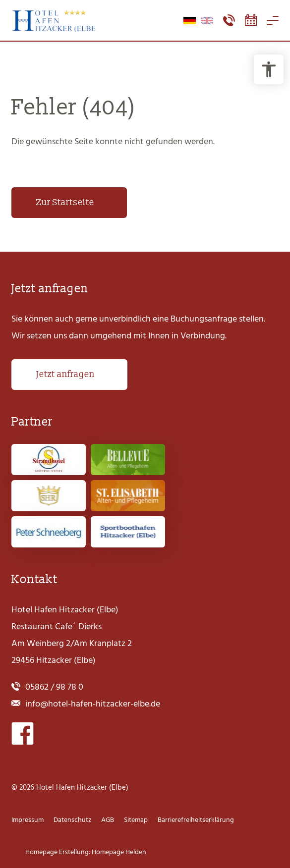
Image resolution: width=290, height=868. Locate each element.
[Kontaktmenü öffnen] (229, 20)
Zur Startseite (65, 202)
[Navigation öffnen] (273, 20)
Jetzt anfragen (65, 374)
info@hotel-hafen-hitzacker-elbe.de (93, 704)
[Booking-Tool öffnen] (251, 20)
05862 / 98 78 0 (54, 687)
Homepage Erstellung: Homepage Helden (85, 852)
